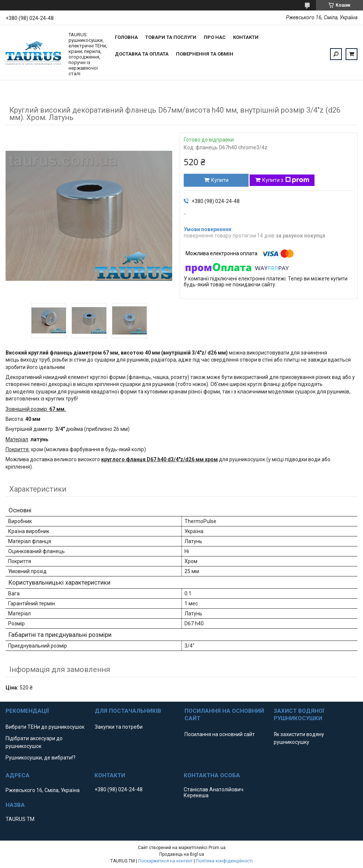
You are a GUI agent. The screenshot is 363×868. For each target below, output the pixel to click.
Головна (126, 37)
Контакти (246, 37)
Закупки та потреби (119, 727)
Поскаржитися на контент (165, 861)
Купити (220, 180)
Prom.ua (217, 848)
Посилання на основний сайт (220, 734)
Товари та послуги (171, 37)
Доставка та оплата (142, 54)
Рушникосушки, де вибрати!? (41, 758)
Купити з (286, 180)
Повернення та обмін (205, 54)
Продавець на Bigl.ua (182, 854)
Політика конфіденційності (224, 861)
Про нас (215, 37)
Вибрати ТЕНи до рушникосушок (45, 727)
